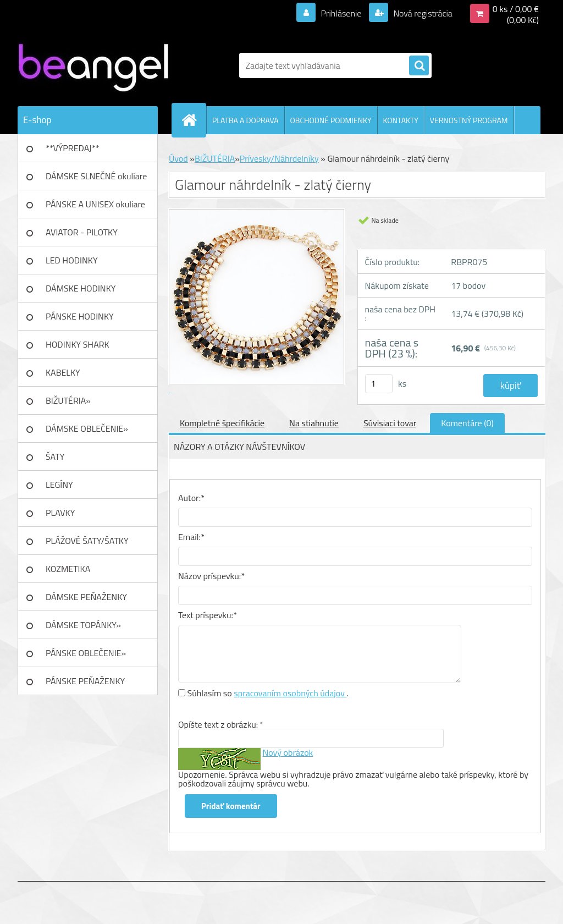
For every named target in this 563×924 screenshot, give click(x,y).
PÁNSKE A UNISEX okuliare (95, 204)
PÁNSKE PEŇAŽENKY (85, 681)
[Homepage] (194, 120)
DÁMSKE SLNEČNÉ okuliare (96, 176)
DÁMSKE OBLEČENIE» (87, 428)
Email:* (191, 537)
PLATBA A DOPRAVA (245, 120)
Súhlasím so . (268, 693)
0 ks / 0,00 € (516, 9)
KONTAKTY (401, 120)
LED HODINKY (72, 260)
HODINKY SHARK (78, 344)
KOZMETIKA (68, 569)
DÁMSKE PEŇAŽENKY (86, 597)
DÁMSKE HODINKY (81, 288)
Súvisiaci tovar (390, 423)
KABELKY (63, 372)
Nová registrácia (422, 13)
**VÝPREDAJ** (72, 148)
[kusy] (379, 384)
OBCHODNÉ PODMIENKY (331, 120)
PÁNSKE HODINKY (80, 316)
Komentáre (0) (467, 423)
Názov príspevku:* (211, 576)
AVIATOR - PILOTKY (82, 232)
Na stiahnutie (314, 423)
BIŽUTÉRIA (215, 158)
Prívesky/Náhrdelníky (279, 158)
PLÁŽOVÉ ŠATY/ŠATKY (87, 541)
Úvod (178, 158)
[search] (419, 66)
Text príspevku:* (208, 615)
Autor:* (191, 498)
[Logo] (93, 65)
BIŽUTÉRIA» (68, 400)
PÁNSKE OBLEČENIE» (86, 653)
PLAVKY (60, 513)
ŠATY (55, 457)
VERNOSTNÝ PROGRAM (469, 120)
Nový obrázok (288, 752)
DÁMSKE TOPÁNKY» (83, 625)
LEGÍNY (59, 485)
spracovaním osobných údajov (290, 693)
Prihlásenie (341, 13)
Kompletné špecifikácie (222, 423)
